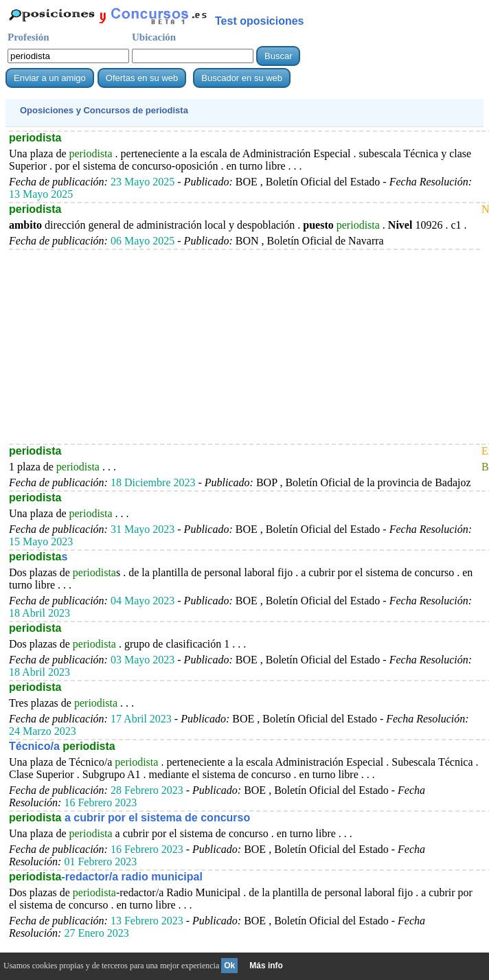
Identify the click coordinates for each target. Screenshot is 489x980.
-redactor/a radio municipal (106, 877)
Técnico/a (62, 746)
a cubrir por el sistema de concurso (129, 818)
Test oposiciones (260, 21)
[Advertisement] (244, 346)
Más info (266, 966)
